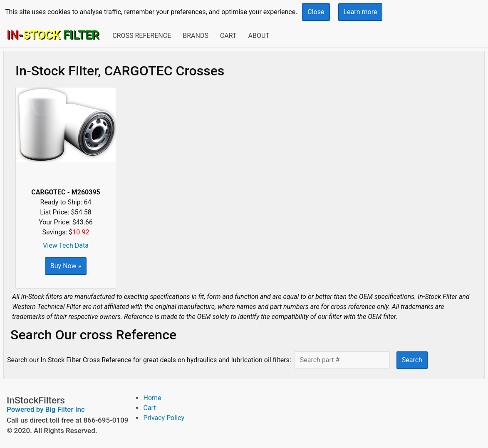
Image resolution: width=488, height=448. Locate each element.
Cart (228, 36)
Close (316, 12)
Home (152, 398)
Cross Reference (142, 36)
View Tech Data (66, 245)
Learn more (360, 12)
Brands (196, 36)
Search (412, 360)
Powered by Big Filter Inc (46, 409)
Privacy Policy (164, 418)
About (259, 36)
